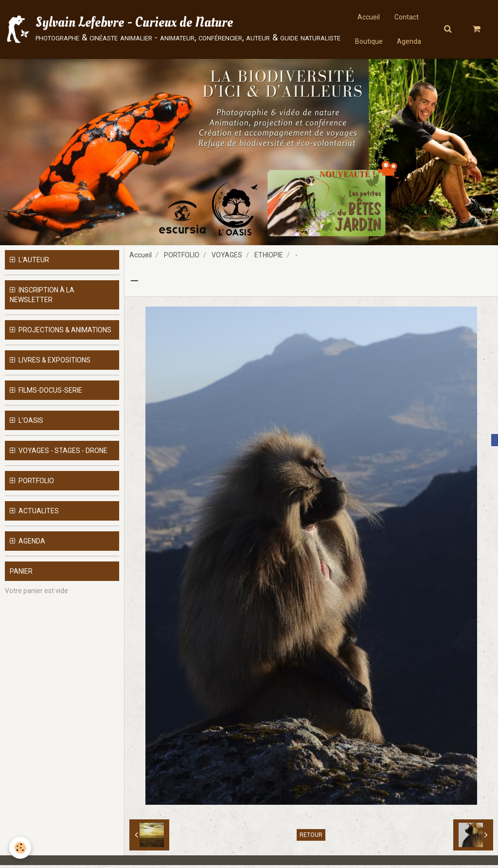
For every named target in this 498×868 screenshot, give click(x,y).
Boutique (369, 41)
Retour (311, 838)
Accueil (369, 17)
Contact (407, 17)
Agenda (409, 41)
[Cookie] (21, 848)
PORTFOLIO (182, 258)
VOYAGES (227, 258)
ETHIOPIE (269, 258)
